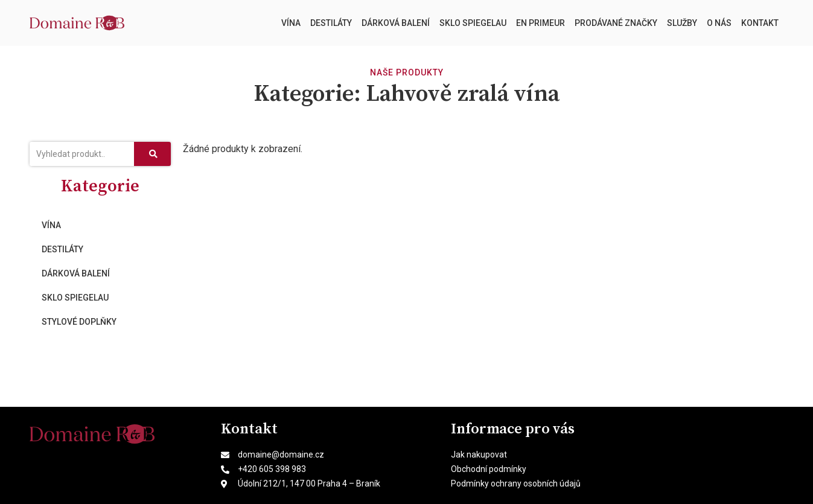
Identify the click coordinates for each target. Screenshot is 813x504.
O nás (719, 23)
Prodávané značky (616, 23)
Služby (682, 23)
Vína (291, 23)
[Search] (152, 154)
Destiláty (331, 23)
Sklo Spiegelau (473, 23)
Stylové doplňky (79, 322)
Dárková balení (396, 23)
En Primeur (540, 23)
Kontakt (760, 23)
